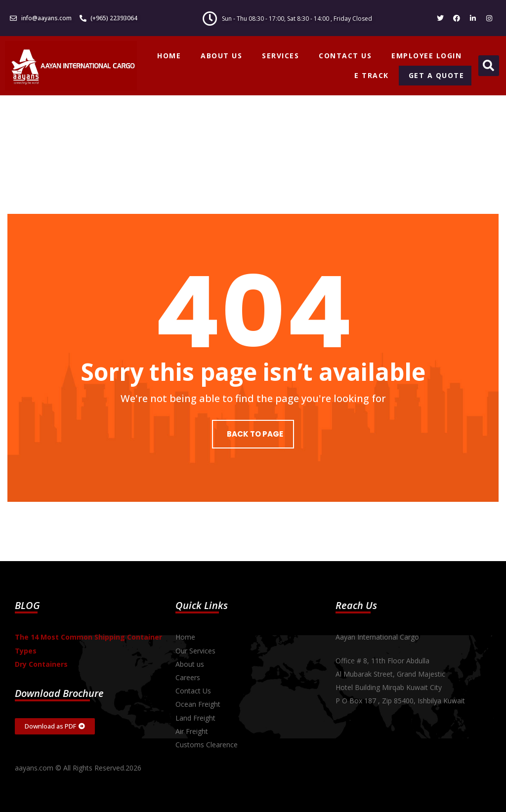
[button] (489, 66)
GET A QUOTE (437, 75)
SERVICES (280, 56)
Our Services (195, 651)
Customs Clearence (207, 745)
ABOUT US (221, 56)
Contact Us (193, 691)
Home (185, 637)
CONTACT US (345, 56)
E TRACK (372, 75)
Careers (188, 677)
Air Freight (192, 731)
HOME (169, 56)
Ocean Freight (198, 704)
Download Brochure (59, 693)
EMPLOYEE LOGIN (426, 56)
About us (190, 664)
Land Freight (195, 718)
